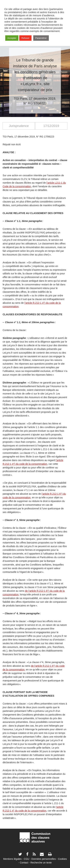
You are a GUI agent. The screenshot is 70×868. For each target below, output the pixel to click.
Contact (24, 863)
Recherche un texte (41, 863)
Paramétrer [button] (41, 38)
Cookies (62, 859)
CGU (27, 859)
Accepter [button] (12, 38)
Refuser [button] (25, 38)
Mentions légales (12, 859)
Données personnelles (43, 859)
